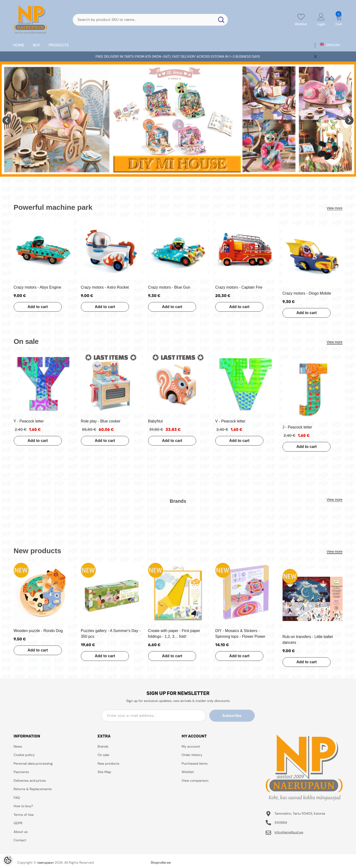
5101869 (281, 823)
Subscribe (233, 716)
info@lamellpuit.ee (289, 832)
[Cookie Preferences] (8, 860)
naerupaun (45, 862)
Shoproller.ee (161, 862)
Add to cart (37, 307)
